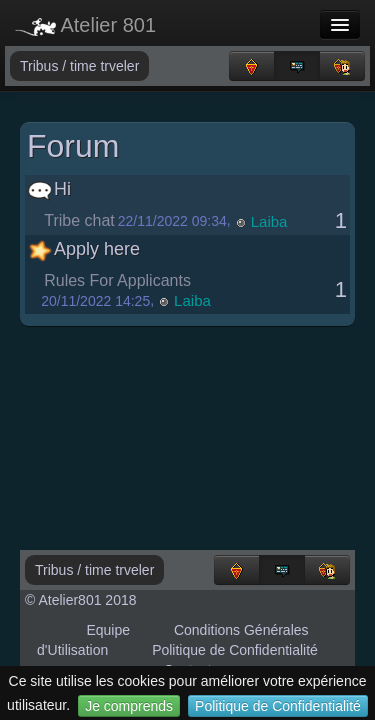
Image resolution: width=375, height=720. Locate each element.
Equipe (108, 630)
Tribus (41, 66)
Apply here (84, 249)
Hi (49, 189)
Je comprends (129, 706)
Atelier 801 (85, 25)
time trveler (104, 66)
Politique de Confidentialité (278, 706)
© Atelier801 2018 (81, 600)
